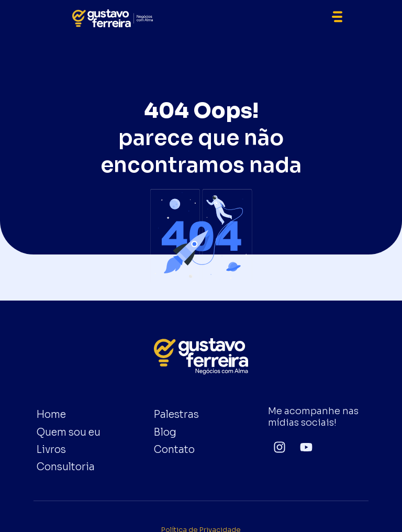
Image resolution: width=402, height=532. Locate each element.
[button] (337, 18)
